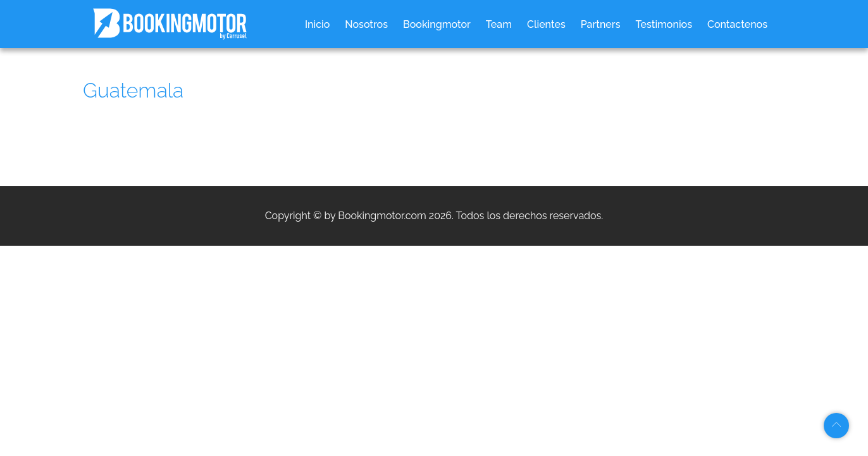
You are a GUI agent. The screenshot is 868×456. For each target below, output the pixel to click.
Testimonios (664, 24)
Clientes (546, 24)
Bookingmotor (437, 24)
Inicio (317, 24)
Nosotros (366, 24)
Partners (601, 24)
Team (499, 24)
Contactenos (737, 24)
